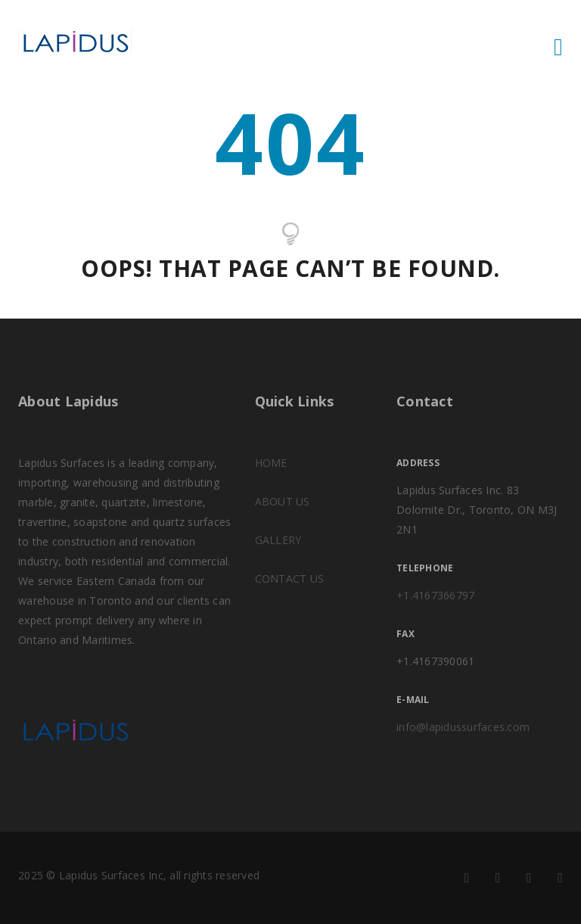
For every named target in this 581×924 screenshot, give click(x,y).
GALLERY (278, 540)
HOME (271, 463)
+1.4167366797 (435, 595)
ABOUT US (283, 501)
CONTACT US (290, 579)
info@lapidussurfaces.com (463, 727)
